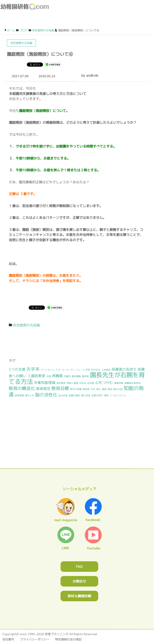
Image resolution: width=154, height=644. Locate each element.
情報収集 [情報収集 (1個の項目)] (119, 383)
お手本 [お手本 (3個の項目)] (33, 369)
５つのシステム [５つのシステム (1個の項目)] (118, 395)
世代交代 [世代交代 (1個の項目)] (96, 370)
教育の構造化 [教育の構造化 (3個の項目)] (22, 388)
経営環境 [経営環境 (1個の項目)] (19, 395)
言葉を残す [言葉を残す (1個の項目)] (97, 395)
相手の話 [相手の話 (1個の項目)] (118, 389)
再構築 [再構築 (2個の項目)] (57, 376)
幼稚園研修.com (25, 7)
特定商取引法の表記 (68, 639)
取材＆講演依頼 (79, 596)
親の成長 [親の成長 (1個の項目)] (86, 395)
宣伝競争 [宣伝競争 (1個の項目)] (61, 383)
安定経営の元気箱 (26, 325)
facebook (140, 21)
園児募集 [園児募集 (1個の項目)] (76, 376)
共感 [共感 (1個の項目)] (49, 376)
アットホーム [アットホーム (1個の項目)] (48, 370)
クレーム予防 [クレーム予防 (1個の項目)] (83, 370)
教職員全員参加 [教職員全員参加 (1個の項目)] (132, 383)
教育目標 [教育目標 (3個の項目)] (60, 388)
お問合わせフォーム (121, 21)
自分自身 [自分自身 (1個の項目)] (63, 395)
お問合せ (79, 581)
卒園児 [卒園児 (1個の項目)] (67, 376)
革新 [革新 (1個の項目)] (106, 395)
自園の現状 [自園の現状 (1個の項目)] (74, 395)
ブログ (131, 21)
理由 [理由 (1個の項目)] (110, 389)
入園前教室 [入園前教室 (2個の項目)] (36, 376)
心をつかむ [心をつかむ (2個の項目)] (104, 383)
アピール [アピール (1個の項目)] (60, 370)
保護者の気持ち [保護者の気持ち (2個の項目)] (124, 369)
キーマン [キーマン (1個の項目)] (70, 370)
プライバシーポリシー (35, 639)
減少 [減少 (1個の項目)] (99, 389)
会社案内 (8, 639)
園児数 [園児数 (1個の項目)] (85, 376)
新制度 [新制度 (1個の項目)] (86, 389)
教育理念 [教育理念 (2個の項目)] (43, 389)
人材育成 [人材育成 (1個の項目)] (106, 370)
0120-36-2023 (112, 21)
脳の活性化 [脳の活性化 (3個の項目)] (46, 395)
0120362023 (77, 443)
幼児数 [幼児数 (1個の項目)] (91, 383)
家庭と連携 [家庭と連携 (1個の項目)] (72, 383)
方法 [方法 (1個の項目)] (93, 389)
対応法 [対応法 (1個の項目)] (83, 383)
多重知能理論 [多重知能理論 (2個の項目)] (45, 382)
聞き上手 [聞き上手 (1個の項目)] (30, 395)
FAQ (79, 566)
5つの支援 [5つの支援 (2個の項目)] (17, 369)
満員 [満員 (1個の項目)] (104, 389)
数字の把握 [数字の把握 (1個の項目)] (76, 389)
